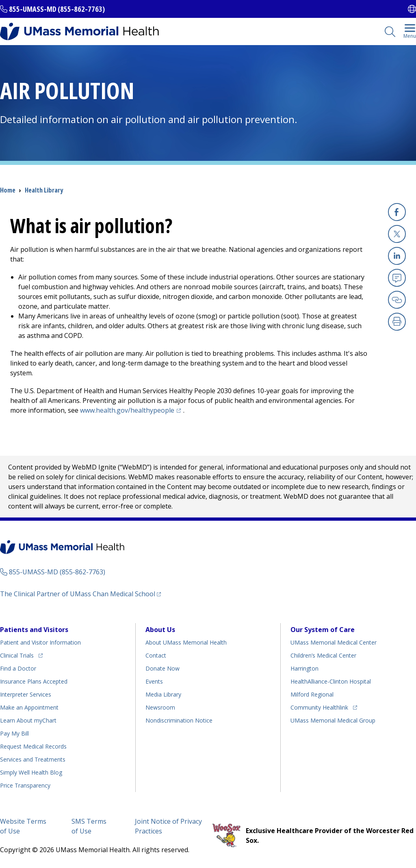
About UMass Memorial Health (186, 642)
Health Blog (31, 772)
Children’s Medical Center (323, 655)
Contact (156, 655)
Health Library (44, 190)
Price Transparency (25, 785)
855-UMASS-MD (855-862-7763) (57, 9)
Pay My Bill (14, 733)
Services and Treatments (33, 759)
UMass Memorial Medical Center (334, 642)
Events (154, 681)
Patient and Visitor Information (40, 642)
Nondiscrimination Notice (179, 720)
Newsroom (160, 707)
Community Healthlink (319, 706)
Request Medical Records (33, 746)
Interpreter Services (26, 694)
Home (8, 190)
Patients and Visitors (34, 630)
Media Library (163, 694)
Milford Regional (312, 694)
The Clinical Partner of (80, 594)
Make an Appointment (29, 707)
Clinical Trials (21, 654)
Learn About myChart (28, 720)
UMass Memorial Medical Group (333, 720)
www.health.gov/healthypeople (132, 410)
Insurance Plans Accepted (34, 681)
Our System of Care (323, 630)
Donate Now (162, 668)
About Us (160, 630)
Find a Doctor (18, 668)
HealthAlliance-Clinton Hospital (331, 681)
